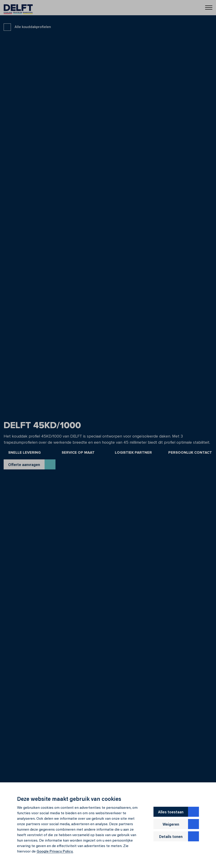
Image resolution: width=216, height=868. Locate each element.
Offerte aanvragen (32, 464)
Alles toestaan (178, 812)
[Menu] (209, 7)
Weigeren (181, 824)
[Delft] (18, 8)
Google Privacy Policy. (55, 852)
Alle (27, 27)
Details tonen (179, 836)
